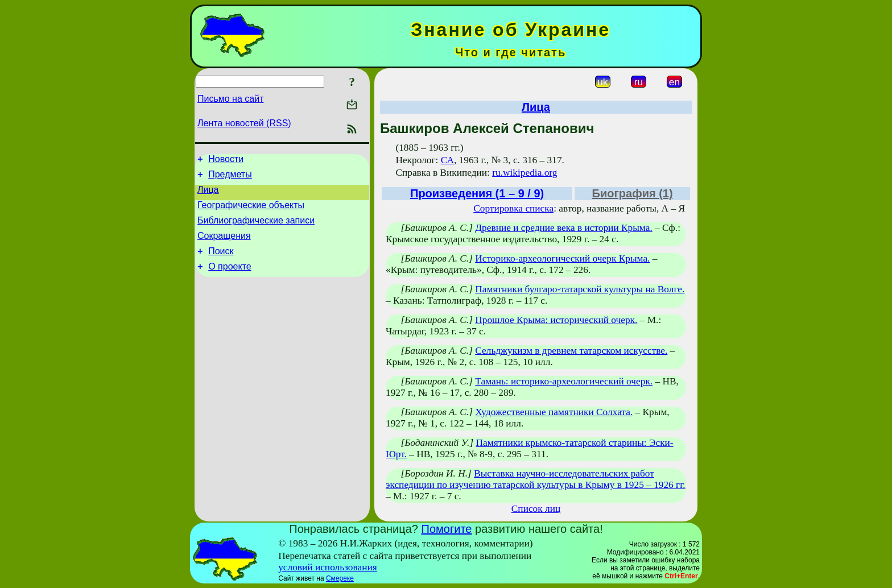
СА (447, 160)
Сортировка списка (513, 208)
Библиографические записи (256, 229)
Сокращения (224, 246)
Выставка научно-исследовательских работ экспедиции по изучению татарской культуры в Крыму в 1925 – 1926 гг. (536, 479)
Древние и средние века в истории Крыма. (563, 228)
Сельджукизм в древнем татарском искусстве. (571, 351)
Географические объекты (251, 212)
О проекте (230, 280)
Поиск (221, 263)
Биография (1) (633, 193)
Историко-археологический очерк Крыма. (562, 258)
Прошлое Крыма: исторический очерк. (556, 320)
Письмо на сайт (230, 99)
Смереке (340, 578)
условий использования (328, 567)
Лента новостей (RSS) (244, 123)
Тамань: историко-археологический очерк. (564, 381)
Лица (208, 195)
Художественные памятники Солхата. (554, 412)
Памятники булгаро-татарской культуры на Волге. (580, 289)
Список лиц (536, 509)
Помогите (447, 529)
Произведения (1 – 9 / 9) (477, 193)
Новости (226, 161)
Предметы (230, 178)
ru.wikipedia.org (525, 173)
